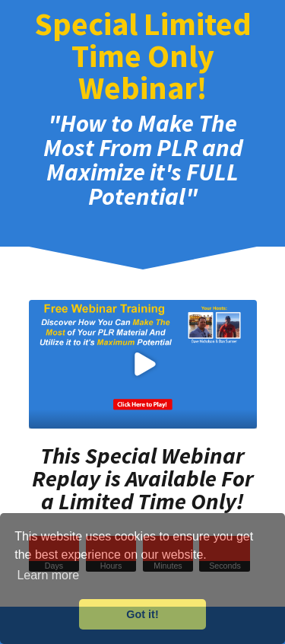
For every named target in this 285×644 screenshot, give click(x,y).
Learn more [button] (48, 575)
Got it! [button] (142, 614)
